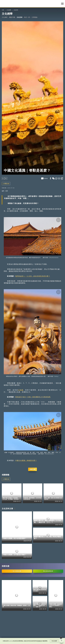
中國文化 (7, 184)
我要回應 (32, 469)
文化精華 (9, 10)
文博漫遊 (35, 17)
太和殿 (21, 390)
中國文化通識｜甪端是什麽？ (26, 460)
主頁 (3, 10)
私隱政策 (39, 641)
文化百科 (16, 10)
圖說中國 (12, 17)
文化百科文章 (7, 509)
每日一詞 (27, 17)
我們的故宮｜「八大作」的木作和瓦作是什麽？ (33, 276)
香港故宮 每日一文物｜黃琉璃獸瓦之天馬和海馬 (33, 397)
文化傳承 (5, 17)
